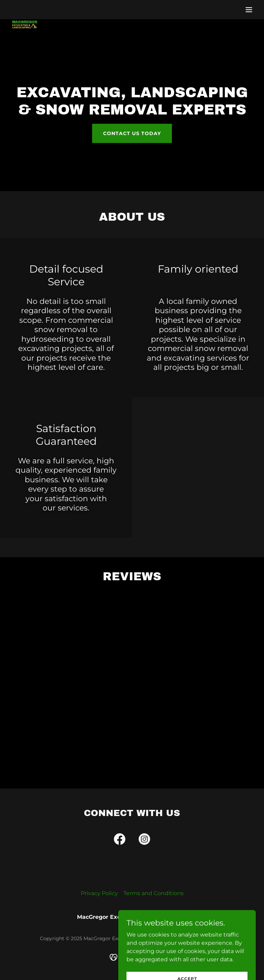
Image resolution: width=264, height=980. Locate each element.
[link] (25, 14)
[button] (249, 10)
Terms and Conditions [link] (153, 893)
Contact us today (132, 133)
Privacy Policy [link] (99, 893)
